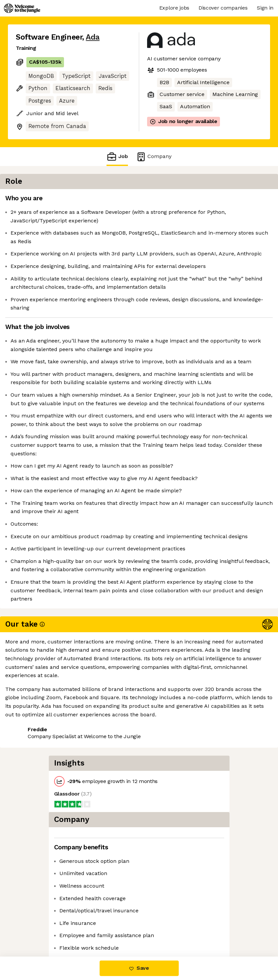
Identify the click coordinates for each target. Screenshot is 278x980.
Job (117, 157)
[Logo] (22, 8)
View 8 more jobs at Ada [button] (93, 929)
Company (154, 157)
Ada (93, 37)
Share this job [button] (34, 929)
